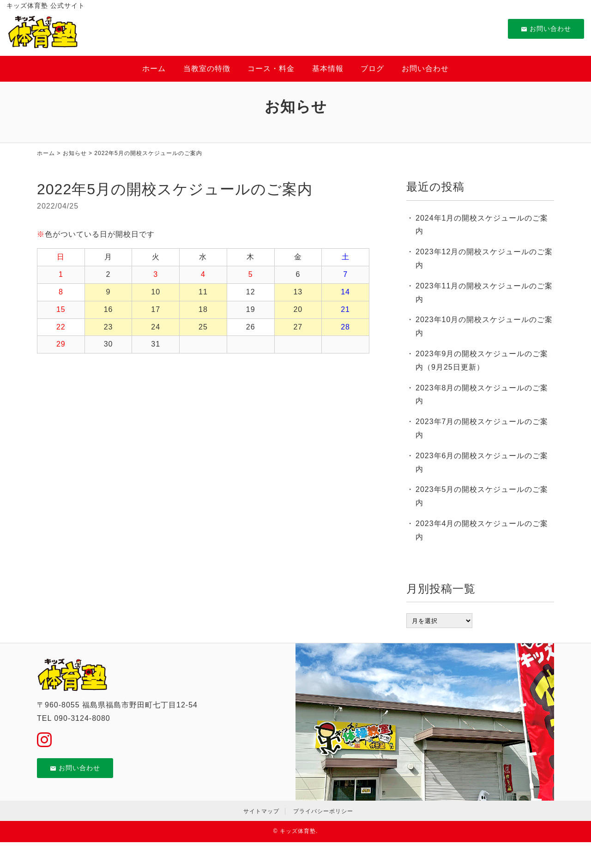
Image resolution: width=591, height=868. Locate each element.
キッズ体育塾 (298, 831)
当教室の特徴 (207, 69)
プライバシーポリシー (323, 811)
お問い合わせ (546, 29)
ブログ (372, 69)
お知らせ (75, 153)
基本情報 (328, 69)
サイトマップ (261, 811)
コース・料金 (271, 69)
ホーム (154, 69)
